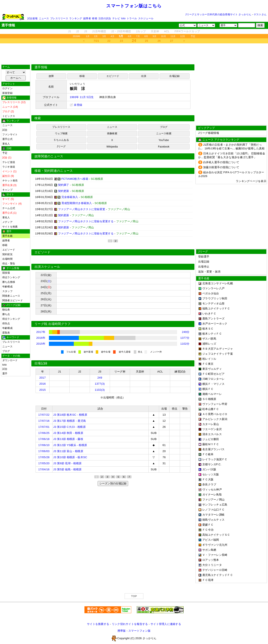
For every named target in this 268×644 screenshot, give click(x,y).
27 (172, 41)
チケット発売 (10, 181)
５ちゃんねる (61, 140)
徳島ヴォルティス (213, 520)
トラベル (132, 18)
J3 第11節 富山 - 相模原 (68, 451)
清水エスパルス (212, 434)
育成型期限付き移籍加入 (77, 203)
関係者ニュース (11, 296)
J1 (70, 31)
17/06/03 (44, 451)
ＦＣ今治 (208, 530)
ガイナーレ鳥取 (212, 495)
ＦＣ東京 (208, 364)
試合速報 (33, 18)
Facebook (164, 147)
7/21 (96, 41)
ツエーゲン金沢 (212, 429)
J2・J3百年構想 (121, 31)
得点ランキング (11, 277)
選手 (5, 374)
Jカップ (141, 31)
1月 (88, 36)
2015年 (41, 344)
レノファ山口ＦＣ (213, 510)
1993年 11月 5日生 (82, 97)
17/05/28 (44, 457)
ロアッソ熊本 (211, 560)
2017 (43, 378)
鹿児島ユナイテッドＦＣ (218, 575)
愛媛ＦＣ (208, 525)
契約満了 (64, 185)
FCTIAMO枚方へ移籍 (75, 179)
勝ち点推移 (9, 282)
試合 (5, 130)
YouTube (164, 140)
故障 (51, 76)
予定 (193, 36)
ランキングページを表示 (251, 181)
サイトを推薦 (10, 227)
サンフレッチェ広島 (215, 505)
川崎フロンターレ (213, 379)
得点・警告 (9, 264)
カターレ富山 (211, 424)
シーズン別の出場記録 (113, 483)
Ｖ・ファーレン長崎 (215, 555)
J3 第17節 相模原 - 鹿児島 (70, 421)
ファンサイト (10, 134)
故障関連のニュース (49, 156)
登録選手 (204, 257)
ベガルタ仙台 (211, 293)
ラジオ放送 (9, 167)
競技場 (6, 273)
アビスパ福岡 (211, 540)
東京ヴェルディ (212, 369)
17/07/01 (44, 427)
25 (147, 41)
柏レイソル (209, 359)
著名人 (6, 144)
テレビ (116, 18)
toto (123, 18)
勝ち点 (6, 314)
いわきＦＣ (209, 314)
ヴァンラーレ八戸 (213, 288)
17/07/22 (44, 415)
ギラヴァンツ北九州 (215, 545)
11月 (173, 36)
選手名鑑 (7, 236)
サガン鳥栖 (209, 550)
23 (122, 41)
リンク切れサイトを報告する (130, 624)
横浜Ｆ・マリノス (213, 384)
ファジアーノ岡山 (213, 500)
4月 (112, 36)
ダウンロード (10, 360)
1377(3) (100, 384)
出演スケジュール (47, 267)
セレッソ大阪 (211, 474)
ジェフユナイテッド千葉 (218, 354)
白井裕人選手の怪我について (221, 162)
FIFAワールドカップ (187, 31)
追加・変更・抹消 (209, 272)
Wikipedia (112, 147)
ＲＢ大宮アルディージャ (218, 349)
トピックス (9, 116)
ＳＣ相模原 (209, 399)
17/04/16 (44, 469)
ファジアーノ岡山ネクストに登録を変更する (86, 221)
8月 (146, 36)
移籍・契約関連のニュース (54, 171)
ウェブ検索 (61, 133)
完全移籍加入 (70, 197)
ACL (167, 31)
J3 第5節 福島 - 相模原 (68, 469)
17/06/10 (44, 445)
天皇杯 (155, 31)
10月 (163, 36)
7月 (138, 36)
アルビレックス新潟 (215, 419)
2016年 (41, 338)
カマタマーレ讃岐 (213, 515)
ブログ (6, 351)
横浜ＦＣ (208, 389)
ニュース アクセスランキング (221, 140)
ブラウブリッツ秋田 (215, 298)
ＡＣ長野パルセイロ (215, 414)
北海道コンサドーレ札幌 (218, 283)
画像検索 (112, 133)
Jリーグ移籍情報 (209, 133)
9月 (154, 36)
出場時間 (7, 259)
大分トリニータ (212, 565)
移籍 (94, 18)
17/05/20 (44, 463)
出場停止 (204, 267)
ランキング (76, 18)
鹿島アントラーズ (213, 319)
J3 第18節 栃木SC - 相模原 (70, 415)
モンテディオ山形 (213, 303)
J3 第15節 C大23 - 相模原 (70, 427)
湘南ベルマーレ (212, 394)
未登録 (76, 105)
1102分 (185, 344)
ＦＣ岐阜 (208, 454)
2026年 (77, 36)
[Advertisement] (134, 54)
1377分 (185, 338)
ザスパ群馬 (209, 339)
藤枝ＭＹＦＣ (211, 444)
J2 (78, 31)
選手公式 (7, 139)
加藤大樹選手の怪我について (221, 167)
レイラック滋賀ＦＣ (215, 459)
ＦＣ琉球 (208, 580)
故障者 (87, 18)
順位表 (6, 310)
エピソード (9, 250)
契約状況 (7, 254)
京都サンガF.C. (212, 464)
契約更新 (64, 191)
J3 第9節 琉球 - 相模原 (68, 463)
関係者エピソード (13, 300)
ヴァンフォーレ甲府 (215, 404)
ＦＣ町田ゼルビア (213, 374)
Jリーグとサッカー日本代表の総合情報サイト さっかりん (218, 14)
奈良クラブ (209, 484)
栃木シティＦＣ (212, 334)
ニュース (44, 18)
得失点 (6, 323)
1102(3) (100, 390)
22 (109, 41)
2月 (96, 36)
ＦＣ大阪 (208, 479)
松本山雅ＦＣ (211, 409)
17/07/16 (44, 421)
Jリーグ (61, 146)
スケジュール (146, 18)
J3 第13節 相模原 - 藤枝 (68, 439)
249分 (186, 332)
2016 (43, 384)
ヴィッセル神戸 (212, 489)
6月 (130, 36)
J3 (86, 31)
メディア (7, 222)
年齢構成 (7, 287)
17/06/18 (44, 439)
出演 (144, 76)
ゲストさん (260, 14)
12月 (183, 36)
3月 (104, 36)
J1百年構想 (99, 31)
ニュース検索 (164, 133)
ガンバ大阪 (209, 469)
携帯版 (122, 631)
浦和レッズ (209, 344)
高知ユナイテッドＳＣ (216, 535)
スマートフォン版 (139, 631)
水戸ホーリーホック (215, 324)
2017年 (41, 332)
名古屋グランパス (213, 449)
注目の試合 (105, 18)
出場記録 (174, 76)
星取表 (6, 333)
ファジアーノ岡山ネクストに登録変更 (82, 209)
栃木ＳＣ (208, 329)
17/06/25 (44, 433)
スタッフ (7, 291)
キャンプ (7, 190)
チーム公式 (9, 208)
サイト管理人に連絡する (166, 624)
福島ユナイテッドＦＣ (216, 308)
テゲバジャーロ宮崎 (215, 570)
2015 (43, 390)
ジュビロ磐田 (211, 439)
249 (100, 378)
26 (159, 41)
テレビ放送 (9, 162)
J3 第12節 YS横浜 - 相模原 (70, 445)
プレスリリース (59, 18)
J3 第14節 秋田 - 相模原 (68, 433)
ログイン (7, 88)
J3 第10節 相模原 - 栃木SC (70, 457)
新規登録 (7, 93)
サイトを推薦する (98, 624)
